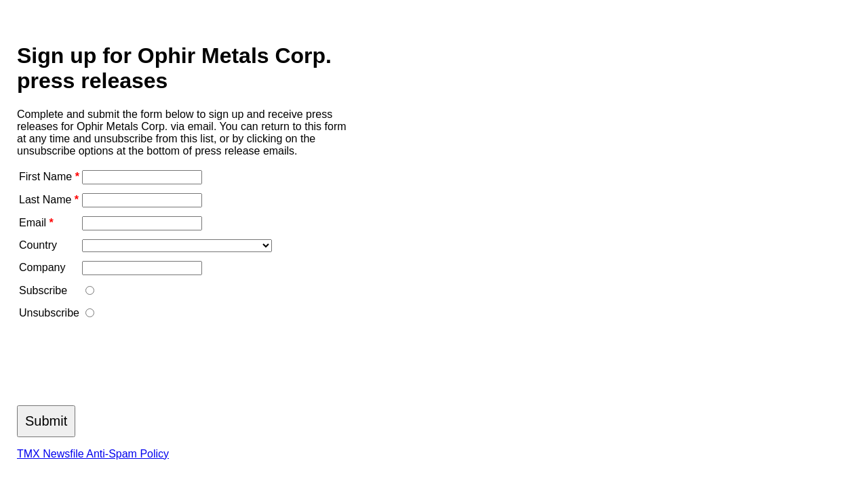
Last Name (49, 200)
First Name (49, 177)
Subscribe (43, 290)
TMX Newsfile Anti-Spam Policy (93, 454)
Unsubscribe (49, 313)
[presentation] (120, 367)
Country (38, 245)
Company (42, 267)
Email (36, 223)
